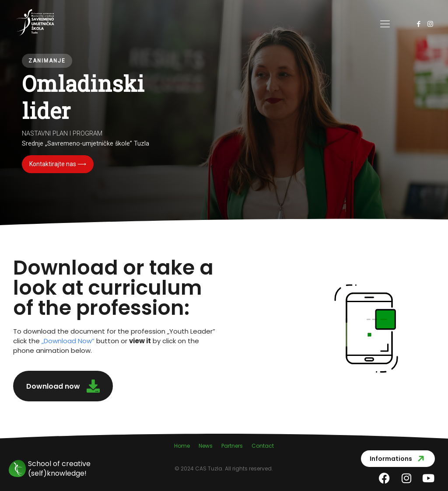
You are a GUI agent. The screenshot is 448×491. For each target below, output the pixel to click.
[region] (224, 113)
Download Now (68, 341)
